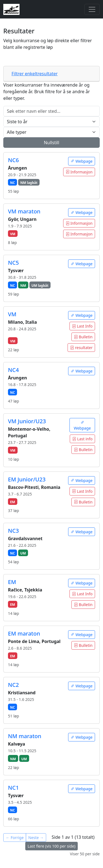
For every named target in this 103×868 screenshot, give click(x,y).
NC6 (13, 160)
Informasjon (79, 172)
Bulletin (83, 337)
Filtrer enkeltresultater (35, 74)
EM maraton (24, 633)
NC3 (13, 531)
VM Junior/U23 (27, 421)
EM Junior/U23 (27, 479)
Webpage (82, 161)
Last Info (82, 326)
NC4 (13, 370)
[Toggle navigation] (92, 9)
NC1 (13, 788)
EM (12, 582)
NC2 (13, 685)
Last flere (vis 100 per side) (52, 846)
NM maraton (25, 736)
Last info (82, 439)
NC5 (13, 263)
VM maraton (24, 211)
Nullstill (51, 143)
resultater (81, 348)
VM (12, 314)
